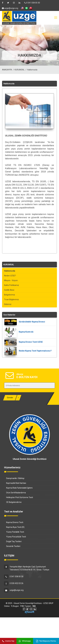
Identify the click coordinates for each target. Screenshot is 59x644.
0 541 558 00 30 (32, 3)
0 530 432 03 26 (16, 583)
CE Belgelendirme (14, 502)
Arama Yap (8, 641)
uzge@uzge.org (17, 590)
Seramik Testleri (13, 546)
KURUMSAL (20, 70)
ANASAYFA (7, 70)
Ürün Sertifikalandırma (16, 493)
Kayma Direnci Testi (15, 522)
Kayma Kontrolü (26, 332)
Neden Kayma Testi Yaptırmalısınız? (35, 351)
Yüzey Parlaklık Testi (15, 532)
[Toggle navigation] (56, 18)
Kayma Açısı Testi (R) (15, 527)
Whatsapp (25, 641)
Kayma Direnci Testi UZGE (31, 342)
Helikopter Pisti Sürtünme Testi (20, 497)
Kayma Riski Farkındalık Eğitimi (19, 488)
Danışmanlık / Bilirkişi (15, 478)
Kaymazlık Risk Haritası (16, 483)
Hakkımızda (32, 70)
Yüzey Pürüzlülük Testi (16, 537)
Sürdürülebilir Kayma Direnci (32, 322)
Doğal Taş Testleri (14, 541)
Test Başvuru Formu (46, 641)
